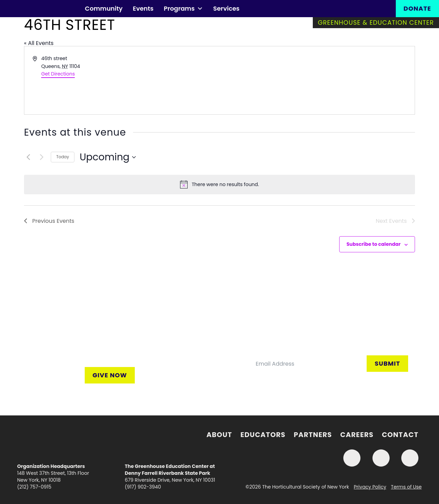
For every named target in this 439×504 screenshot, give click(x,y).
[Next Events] (41, 157)
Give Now (110, 375)
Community (104, 8)
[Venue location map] (317, 80)
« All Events (39, 43)
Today (63, 157)
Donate (417, 8)
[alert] (219, 184)
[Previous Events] (28, 157)
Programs (183, 9)
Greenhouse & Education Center (376, 22)
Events (143, 8)
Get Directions (58, 74)
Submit (387, 363)
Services (227, 8)
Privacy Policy (370, 487)
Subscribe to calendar (373, 244)
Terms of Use (406, 487)
